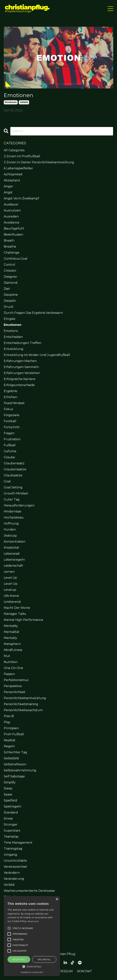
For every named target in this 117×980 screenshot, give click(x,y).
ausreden (11, 216)
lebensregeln (14, 560)
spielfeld (10, 800)
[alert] (32, 936)
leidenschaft (13, 566)
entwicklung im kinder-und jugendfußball (37, 355)
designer (11, 277)
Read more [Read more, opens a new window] (33, 921)
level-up (11, 584)
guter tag (12, 499)
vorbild (9, 885)
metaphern (12, 644)
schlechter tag (15, 752)
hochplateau (14, 517)
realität (10, 740)
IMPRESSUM (63, 971)
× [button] (57, 899)
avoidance (12, 222)
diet (7, 289)
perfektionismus (16, 680)
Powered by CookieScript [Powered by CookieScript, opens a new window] (32, 972)
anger (8, 186)
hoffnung (11, 523)
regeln (9, 746)
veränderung (14, 879)
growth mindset (16, 493)
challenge (12, 253)
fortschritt (12, 427)
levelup (10, 590)
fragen (9, 433)
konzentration (15, 542)
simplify (10, 782)
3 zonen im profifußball (22, 156)
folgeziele (12, 415)
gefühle (24, 102)
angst (8, 192)
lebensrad (12, 554)
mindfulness (13, 650)
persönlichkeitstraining (21, 704)
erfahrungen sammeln (21, 367)
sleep (8, 788)
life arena (11, 596)
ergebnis (10, 391)
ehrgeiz (10, 319)
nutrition (11, 662)
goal (7, 481)
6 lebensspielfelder (18, 168)
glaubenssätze (15, 469)
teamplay (11, 837)
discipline (11, 295)
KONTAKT (85, 971)
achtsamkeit (13, 174)
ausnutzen (12, 210)
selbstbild (11, 758)
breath (9, 241)
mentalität (12, 632)
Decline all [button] (44, 959)
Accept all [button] (19, 959)
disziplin (10, 301)
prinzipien (11, 728)
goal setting (13, 487)
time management (18, 843)
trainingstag (13, 849)
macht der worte (17, 608)
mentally (10, 638)
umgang (10, 855)
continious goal (16, 259)
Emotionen (18, 95)
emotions (11, 331)
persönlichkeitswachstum (23, 710)
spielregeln (12, 806)
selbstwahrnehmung (20, 770)
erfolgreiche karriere (20, 379)
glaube (9, 457)
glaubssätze (13, 475)
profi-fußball (14, 734)
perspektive (13, 686)
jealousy (10, 536)
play (7, 722)
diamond (11, 283)
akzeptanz (12, 180)
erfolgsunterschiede (19, 385)
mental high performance (23, 620)
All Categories (14, 150)
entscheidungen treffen (23, 343)
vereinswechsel (15, 867)
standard (11, 812)
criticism (10, 271)
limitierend (12, 602)
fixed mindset (14, 403)
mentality (11, 626)
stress (8, 818)
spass (8, 794)
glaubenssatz (14, 463)
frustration (12, 439)
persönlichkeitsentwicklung (25, 698)
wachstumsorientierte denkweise (29, 891)
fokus (8, 409)
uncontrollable (15, 861)
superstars (12, 831)
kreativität (11, 548)
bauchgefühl (14, 228)
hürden (10, 530)
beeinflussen (13, 235)
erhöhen (10, 397)
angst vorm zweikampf (21, 198)
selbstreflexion (15, 764)
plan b (9, 716)
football (10, 421)
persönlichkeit (15, 692)
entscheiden (13, 337)
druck (9, 307)
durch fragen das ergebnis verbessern (33, 313)
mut (7, 656)
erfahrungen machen (20, 361)
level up (10, 578)
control (9, 265)
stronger (11, 825)
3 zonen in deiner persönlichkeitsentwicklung (39, 162)
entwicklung (14, 349)
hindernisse (12, 511)
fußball (10, 445)
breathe (10, 247)
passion (9, 674)
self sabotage (14, 776)
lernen (9, 572)
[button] (23, 928)
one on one (13, 668)
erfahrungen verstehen (22, 373)
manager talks (15, 614)
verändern (12, 873)
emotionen (11, 102)
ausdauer (11, 204)
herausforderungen (19, 505)
